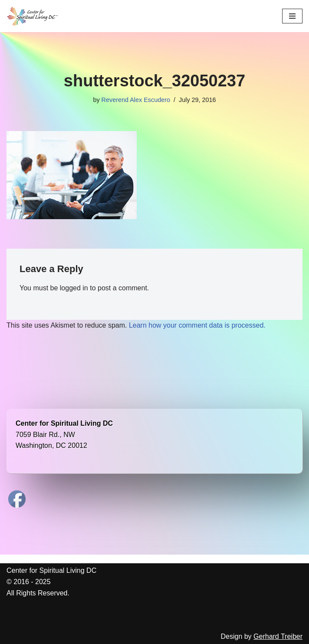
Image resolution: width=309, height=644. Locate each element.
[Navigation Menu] (292, 16)
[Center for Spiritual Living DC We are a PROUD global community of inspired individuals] (33, 16)
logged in (74, 288)
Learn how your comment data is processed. (197, 325)
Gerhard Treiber (278, 636)
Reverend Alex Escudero (136, 100)
